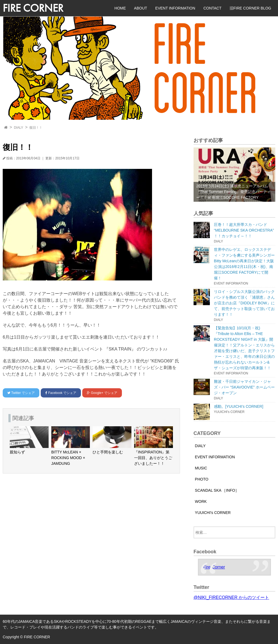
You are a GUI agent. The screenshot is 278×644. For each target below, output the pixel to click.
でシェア (21, 393)
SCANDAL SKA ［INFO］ (217, 490)
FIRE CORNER (33, 8)
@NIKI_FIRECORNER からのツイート (231, 597)
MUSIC (201, 468)
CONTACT (212, 8)
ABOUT (141, 8)
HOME (120, 8)
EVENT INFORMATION (175, 8)
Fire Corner (214, 567)
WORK (201, 501)
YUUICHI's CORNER (213, 513)
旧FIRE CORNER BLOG (250, 8)
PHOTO (202, 479)
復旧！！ (36, 128)
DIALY (18, 128)
